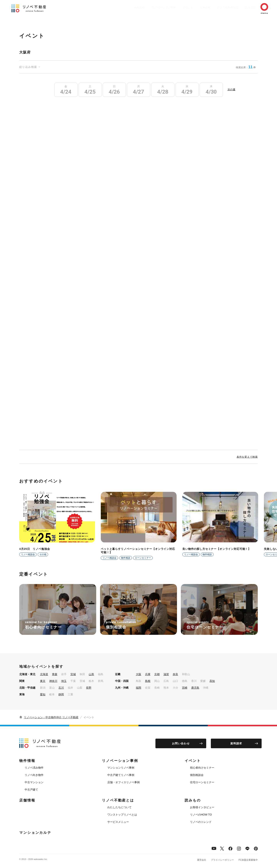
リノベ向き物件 (34, 775)
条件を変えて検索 (247, 457)
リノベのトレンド (201, 822)
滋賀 (166, 674)
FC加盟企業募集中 (248, 860)
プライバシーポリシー (222, 860)
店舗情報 (195, 7)
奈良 (175, 674)
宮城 (73, 674)
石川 (61, 688)
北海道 (44, 674)
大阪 (138, 674)
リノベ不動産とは (220, 7)
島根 (148, 681)
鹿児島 (195, 688)
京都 (157, 674)
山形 (91, 674)
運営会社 (202, 860)
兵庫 (148, 674)
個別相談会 (197, 775)
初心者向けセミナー (202, 768)
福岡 (138, 688)
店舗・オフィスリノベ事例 (123, 782)
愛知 (43, 694)
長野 (89, 688)
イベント (176, 7)
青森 (55, 674)
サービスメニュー (118, 822)
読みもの (245, 7)
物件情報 (124, 7)
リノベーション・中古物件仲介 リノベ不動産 (51, 717)
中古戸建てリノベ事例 (121, 775)
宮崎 (185, 688)
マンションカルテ (35, 833)
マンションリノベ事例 (121, 768)
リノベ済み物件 (34, 768)
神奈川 (53, 681)
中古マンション (34, 782)
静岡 (61, 694)
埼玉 (64, 681)
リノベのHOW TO (201, 815)
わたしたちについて (119, 807)
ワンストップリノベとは (122, 815)
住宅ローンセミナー (202, 782)
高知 (212, 681)
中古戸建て (31, 790)
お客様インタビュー (202, 807)
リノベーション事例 (150, 7)
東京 (43, 681)
